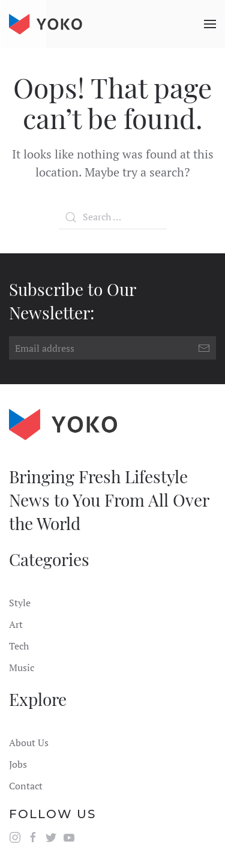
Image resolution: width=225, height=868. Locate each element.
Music (22, 668)
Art (16, 624)
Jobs (18, 764)
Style (20, 603)
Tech (19, 646)
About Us (29, 743)
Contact (26, 786)
